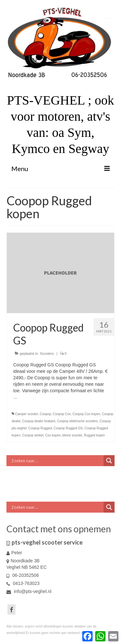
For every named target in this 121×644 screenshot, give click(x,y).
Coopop (45, 414)
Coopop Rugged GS (68, 428)
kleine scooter (72, 435)
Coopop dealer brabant (39, 421)
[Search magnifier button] (109, 461)
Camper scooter (27, 414)
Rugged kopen (94, 435)
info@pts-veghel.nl (29, 591)
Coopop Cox (62, 414)
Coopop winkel (33, 435)
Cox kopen (53, 435)
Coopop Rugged (40, 428)
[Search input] (57, 461)
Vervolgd (28, 397)
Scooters (47, 353)
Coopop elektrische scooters (77, 421)
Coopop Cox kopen (86, 414)
